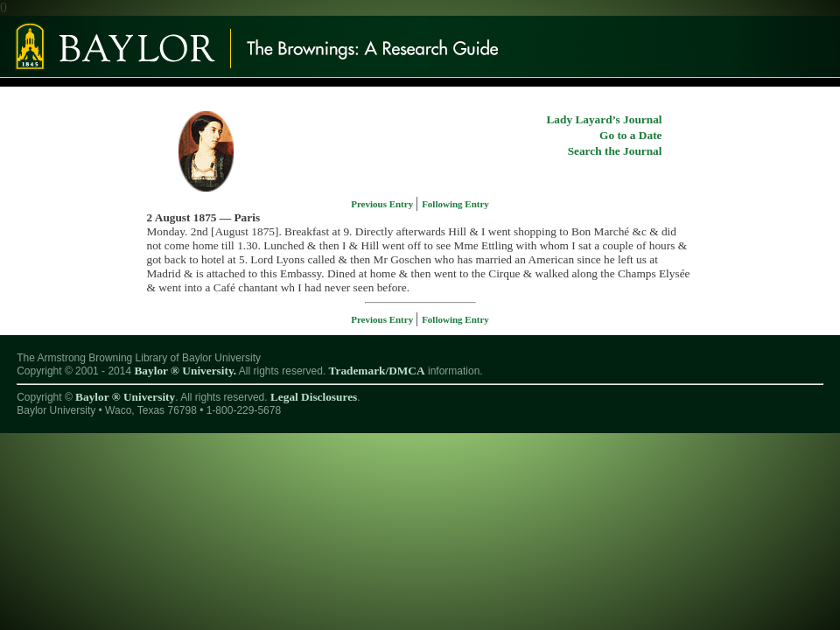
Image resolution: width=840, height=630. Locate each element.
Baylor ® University (125, 397)
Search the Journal (615, 151)
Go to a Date (630, 135)
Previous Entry (383, 204)
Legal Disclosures (314, 397)
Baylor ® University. (185, 371)
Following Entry (455, 204)
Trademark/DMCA (377, 371)
